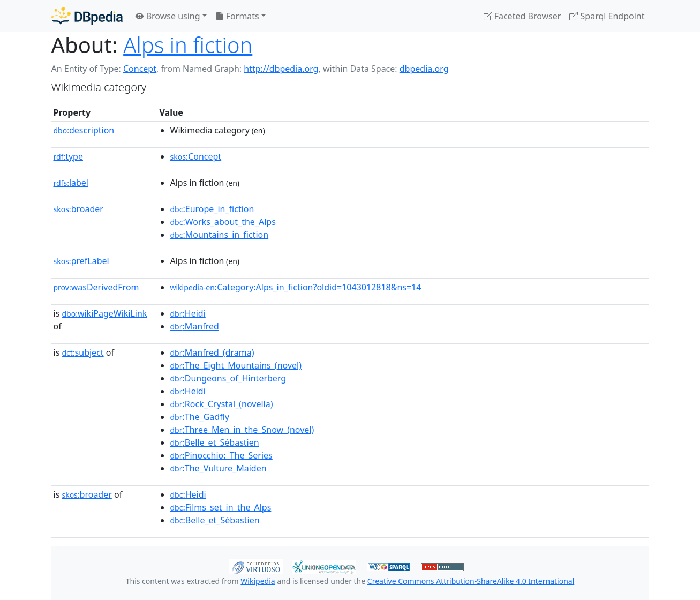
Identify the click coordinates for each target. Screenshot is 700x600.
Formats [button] (237, 16)
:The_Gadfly (200, 417)
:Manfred (195, 326)
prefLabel (81, 261)
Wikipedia (258, 581)
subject (82, 352)
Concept (140, 69)
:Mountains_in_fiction (220, 235)
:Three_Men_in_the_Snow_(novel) (242, 430)
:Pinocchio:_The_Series (221, 455)
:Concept (196, 156)
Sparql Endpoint (607, 16)
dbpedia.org (424, 69)
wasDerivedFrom (96, 287)
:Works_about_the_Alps (223, 222)
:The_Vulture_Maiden (219, 468)
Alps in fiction (188, 45)
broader (78, 209)
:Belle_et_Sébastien (215, 442)
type (69, 156)
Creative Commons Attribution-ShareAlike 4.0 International (471, 581)
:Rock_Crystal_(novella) (222, 404)
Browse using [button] (168, 16)
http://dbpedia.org (281, 69)
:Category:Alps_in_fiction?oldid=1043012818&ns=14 (296, 287)
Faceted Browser (522, 16)
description (84, 130)
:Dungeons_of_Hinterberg (228, 378)
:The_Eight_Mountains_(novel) (236, 365)
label (71, 183)
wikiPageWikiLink (104, 313)
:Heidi (188, 313)
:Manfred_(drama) (212, 352)
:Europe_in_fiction (212, 209)
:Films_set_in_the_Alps (221, 507)
